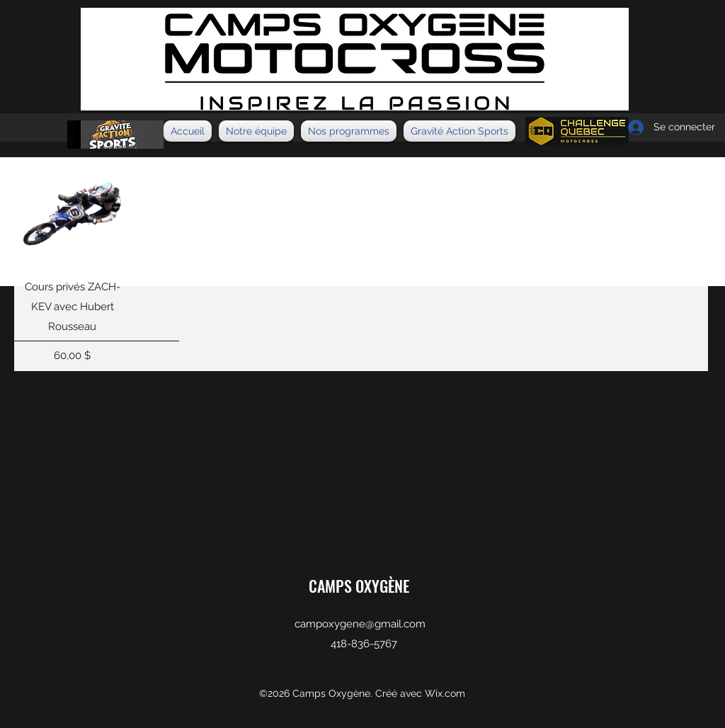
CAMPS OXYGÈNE (359, 586)
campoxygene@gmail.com (360, 624)
